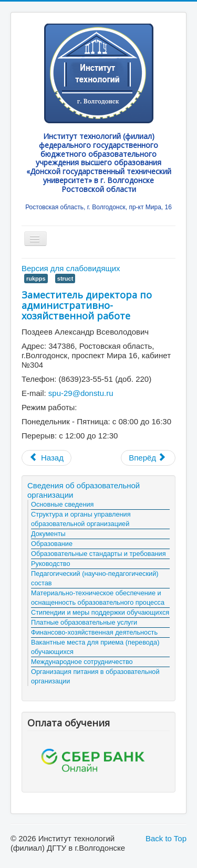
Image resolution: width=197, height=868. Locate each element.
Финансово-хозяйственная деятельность (94, 632)
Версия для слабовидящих (71, 268)
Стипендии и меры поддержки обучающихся (100, 612)
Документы (48, 534)
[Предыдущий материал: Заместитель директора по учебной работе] (46, 458)
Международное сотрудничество (82, 662)
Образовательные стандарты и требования (98, 554)
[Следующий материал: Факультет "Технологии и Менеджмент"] (148, 458)
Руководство (51, 564)
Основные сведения (62, 504)
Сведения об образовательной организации (84, 490)
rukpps (36, 278)
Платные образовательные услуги (84, 622)
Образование (52, 544)
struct (65, 278)
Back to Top (166, 838)
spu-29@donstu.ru (81, 393)
